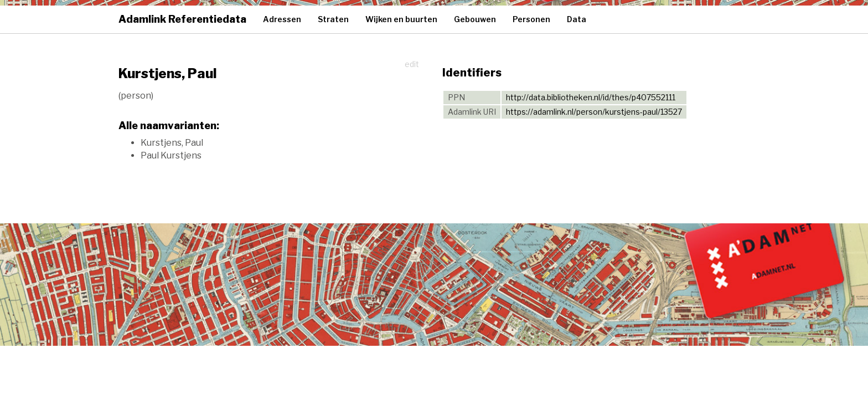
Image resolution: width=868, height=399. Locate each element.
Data (577, 19)
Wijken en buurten (401, 19)
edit (412, 64)
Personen (531, 19)
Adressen (282, 19)
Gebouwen (475, 19)
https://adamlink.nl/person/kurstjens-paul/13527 (594, 112)
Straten (333, 19)
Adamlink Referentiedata (182, 19)
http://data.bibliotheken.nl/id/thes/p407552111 (591, 97)
